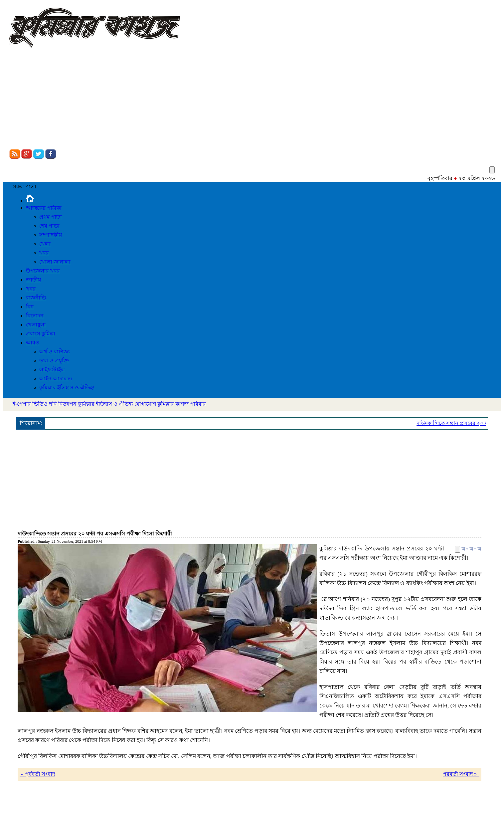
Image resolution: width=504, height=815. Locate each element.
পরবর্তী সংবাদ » (461, 774)
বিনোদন (35, 316)
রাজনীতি (36, 298)
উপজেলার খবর (43, 271)
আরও (33, 343)
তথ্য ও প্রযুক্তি (54, 361)
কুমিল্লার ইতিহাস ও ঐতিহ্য (67, 388)
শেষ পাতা (49, 226)
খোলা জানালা (55, 262)
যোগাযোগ (145, 404)
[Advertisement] (252, 99)
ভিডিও (40, 404)
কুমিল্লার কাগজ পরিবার (182, 404)
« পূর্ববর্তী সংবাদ (37, 774)
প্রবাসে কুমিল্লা (41, 334)
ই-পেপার (22, 404)
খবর (44, 253)
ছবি (53, 404)
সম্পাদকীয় (51, 235)
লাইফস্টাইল (52, 370)
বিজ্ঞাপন (67, 404)
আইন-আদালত (56, 379)
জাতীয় (33, 280)
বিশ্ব (30, 307)
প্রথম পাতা (51, 217)
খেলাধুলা (36, 325)
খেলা (45, 244)
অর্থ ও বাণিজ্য (55, 352)
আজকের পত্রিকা (44, 208)
